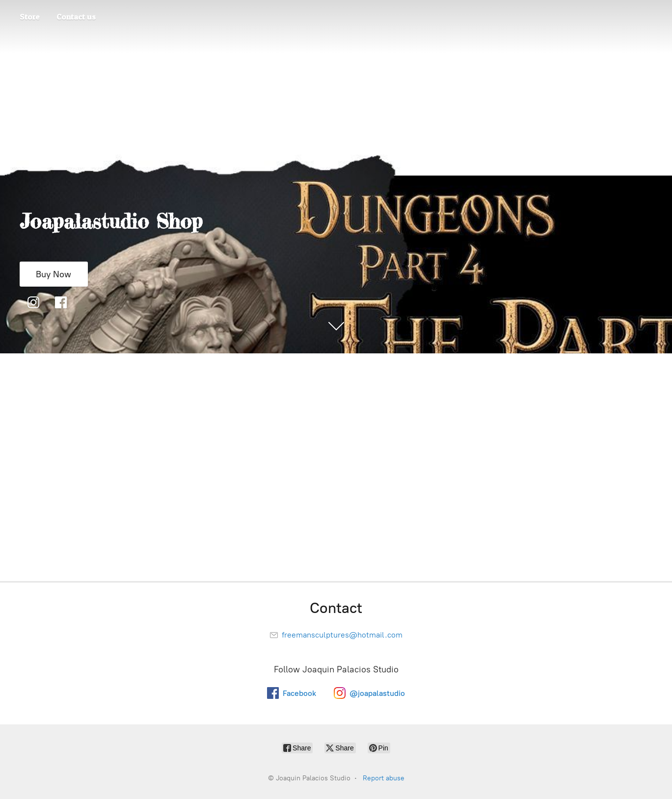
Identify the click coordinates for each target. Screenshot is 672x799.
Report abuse (384, 778)
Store (30, 17)
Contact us (76, 17)
